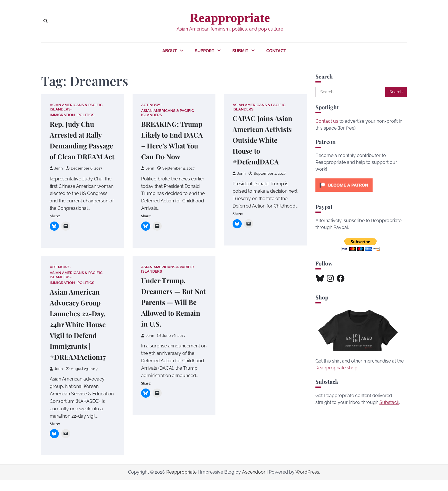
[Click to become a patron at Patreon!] (344, 193)
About (170, 51)
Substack (389, 402)
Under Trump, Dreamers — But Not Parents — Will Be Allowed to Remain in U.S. (172, 313)
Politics (86, 115)
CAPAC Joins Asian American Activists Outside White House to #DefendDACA (264, 140)
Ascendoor (254, 483)
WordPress (307, 483)
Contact (276, 51)
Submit (240, 51)
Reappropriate (230, 18)
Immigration (62, 115)
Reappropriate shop (336, 368)
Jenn (56, 179)
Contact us (327, 121)
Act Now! (151, 105)
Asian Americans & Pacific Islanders (76, 107)
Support (205, 51)
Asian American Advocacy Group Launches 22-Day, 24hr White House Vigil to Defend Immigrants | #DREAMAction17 (79, 335)
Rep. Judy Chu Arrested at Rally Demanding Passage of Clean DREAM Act (78, 146)
